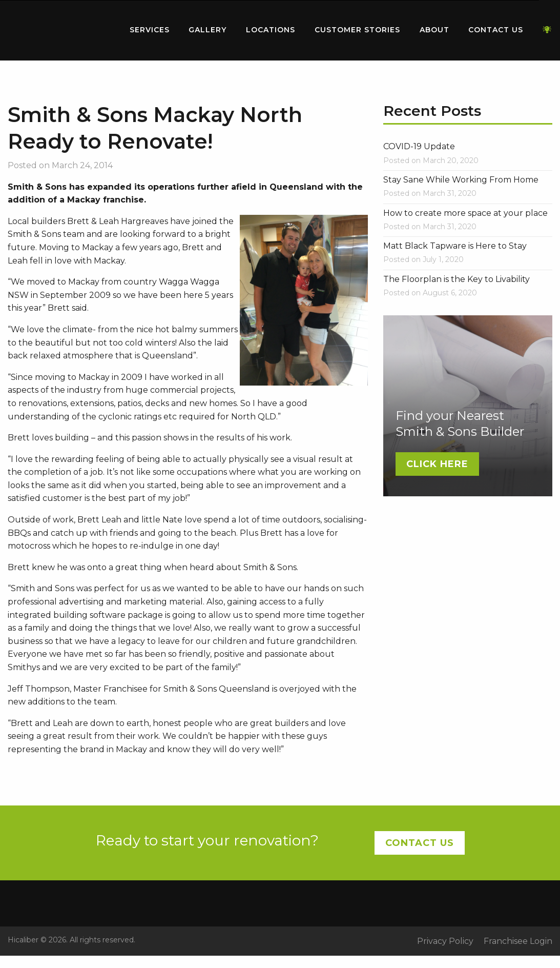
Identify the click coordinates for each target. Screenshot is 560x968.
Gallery (208, 30)
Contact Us (496, 30)
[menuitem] (59, 30)
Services (150, 30)
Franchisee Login (518, 941)
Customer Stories (357, 30)
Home (59, 28)
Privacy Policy (445, 941)
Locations (271, 30)
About (434, 30)
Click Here (437, 464)
